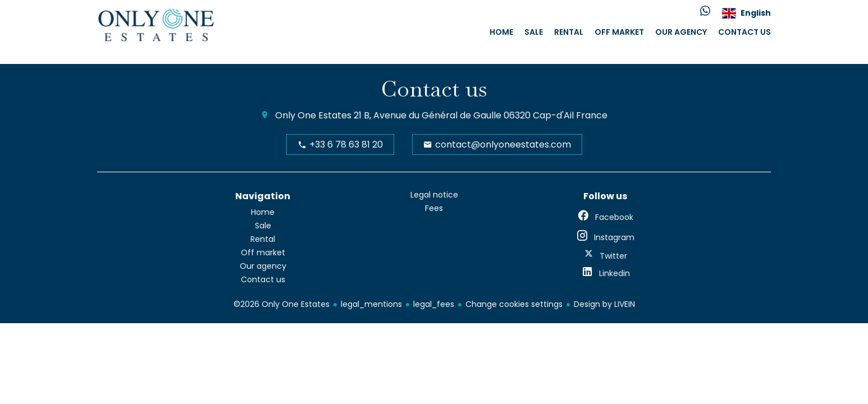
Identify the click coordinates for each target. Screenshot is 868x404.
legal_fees (434, 304)
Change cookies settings (514, 304)
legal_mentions (371, 304)
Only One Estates (313, 115)
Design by (604, 304)
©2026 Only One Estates (282, 304)
